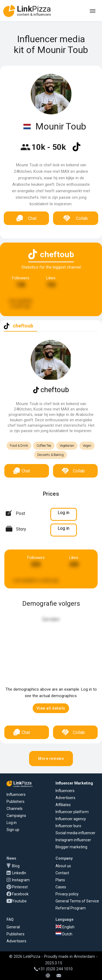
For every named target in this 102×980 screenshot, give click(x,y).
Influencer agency (71, 819)
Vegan (87, 446)
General (13, 927)
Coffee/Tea (44, 446)
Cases (61, 887)
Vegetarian (67, 446)
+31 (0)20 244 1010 (53, 969)
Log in (12, 823)
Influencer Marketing (74, 783)
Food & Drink (19, 446)
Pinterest (20, 887)
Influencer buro (68, 826)
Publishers (16, 802)
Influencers (16, 794)
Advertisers (65, 798)
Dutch (64, 934)
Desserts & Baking (50, 455)
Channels (15, 809)
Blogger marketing (71, 847)
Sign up (13, 830)
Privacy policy (67, 894)
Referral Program (71, 908)
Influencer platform (72, 812)
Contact (62, 873)
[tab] (19, 326)
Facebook (20, 894)
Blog (16, 866)
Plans (60, 880)
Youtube (19, 901)
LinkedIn (19, 873)
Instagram (21, 880)
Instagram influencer (73, 840)
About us (63, 866)
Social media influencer (75, 833)
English (65, 927)
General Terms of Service (77, 901)
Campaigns (16, 816)
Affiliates (63, 805)
